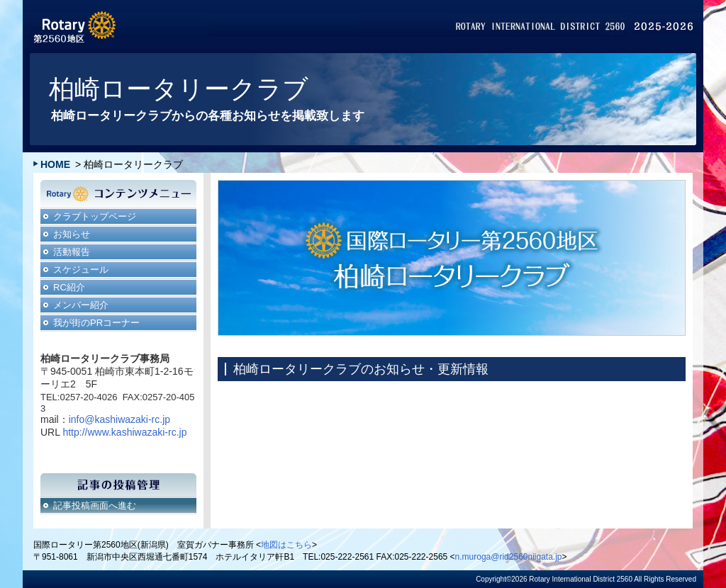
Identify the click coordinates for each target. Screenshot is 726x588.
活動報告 (72, 252)
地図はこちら (286, 545)
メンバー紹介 (81, 305)
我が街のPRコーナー (96, 323)
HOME (55, 164)
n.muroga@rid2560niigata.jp (509, 557)
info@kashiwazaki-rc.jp (119, 419)
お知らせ (72, 234)
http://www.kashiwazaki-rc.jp (124, 432)
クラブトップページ (95, 216)
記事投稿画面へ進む (95, 505)
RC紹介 (69, 287)
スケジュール (81, 270)
